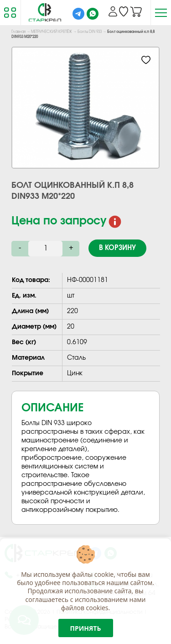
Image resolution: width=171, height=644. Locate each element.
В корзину (117, 248)
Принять (86, 628)
